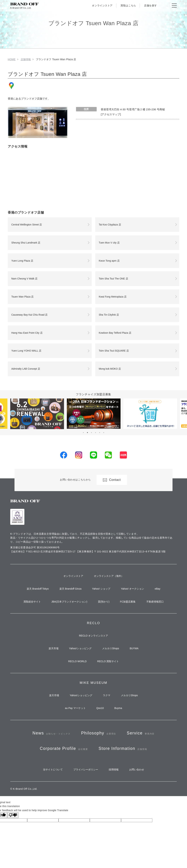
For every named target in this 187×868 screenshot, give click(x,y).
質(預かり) (104, 602)
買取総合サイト (32, 602)
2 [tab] (87, 433)
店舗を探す (151, 5)
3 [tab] (91, 433)
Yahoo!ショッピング (80, 648)
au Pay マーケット (75, 708)
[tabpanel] (94, 414)
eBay (157, 589)
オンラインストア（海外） (109, 576)
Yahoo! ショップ (101, 589)
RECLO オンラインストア (93, 636)
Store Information (123, 749)
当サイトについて (53, 770)
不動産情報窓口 (155, 602)
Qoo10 (100, 708)
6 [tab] (104, 433)
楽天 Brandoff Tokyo (38, 589)
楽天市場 (54, 648)
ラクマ (107, 695)
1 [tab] (83, 433)
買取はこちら (128, 5)
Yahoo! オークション (132, 589)
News (52, 733)
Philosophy (99, 733)
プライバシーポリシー (86, 770)
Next (183, 414)
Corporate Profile (64, 749)
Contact (112, 480)
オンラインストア (102, 5)
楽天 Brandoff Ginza (70, 589)
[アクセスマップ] (111, 114)
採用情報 (114, 770)
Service (141, 733)
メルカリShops (111, 648)
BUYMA (134, 648)
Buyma (118, 708)
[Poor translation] (13, 815)
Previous (4, 414)
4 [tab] (96, 433)
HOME (12, 59)
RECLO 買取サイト (108, 661)
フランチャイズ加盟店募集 (93, 394)
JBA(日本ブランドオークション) (69, 602)
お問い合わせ (137, 770)
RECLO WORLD (77, 661)
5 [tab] (100, 433)
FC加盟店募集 (128, 602)
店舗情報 (26, 59)
